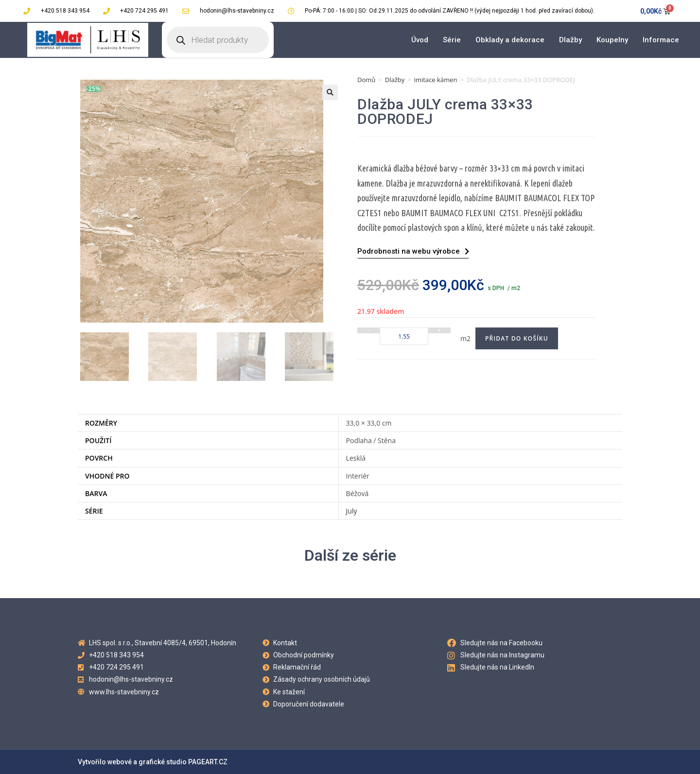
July (352, 511)
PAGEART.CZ (208, 762)
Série (452, 40)
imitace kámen (436, 80)
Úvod (420, 40)
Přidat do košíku (517, 338)
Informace (661, 40)
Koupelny (612, 40)
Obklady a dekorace (510, 40)
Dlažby (570, 40)
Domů (366, 80)
